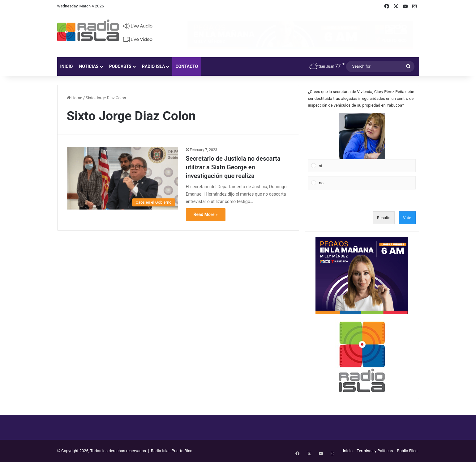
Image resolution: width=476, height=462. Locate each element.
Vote (407, 218)
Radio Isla (154, 66)
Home (75, 98)
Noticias (89, 66)
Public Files (407, 451)
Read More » (206, 214)
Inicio (67, 66)
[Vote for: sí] (362, 142)
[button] (362, 136)
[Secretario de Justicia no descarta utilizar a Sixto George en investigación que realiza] (122, 178)
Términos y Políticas (375, 451)
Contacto (187, 66)
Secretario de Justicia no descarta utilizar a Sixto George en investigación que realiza (233, 167)
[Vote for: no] (362, 183)
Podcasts (120, 66)
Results (384, 218)
